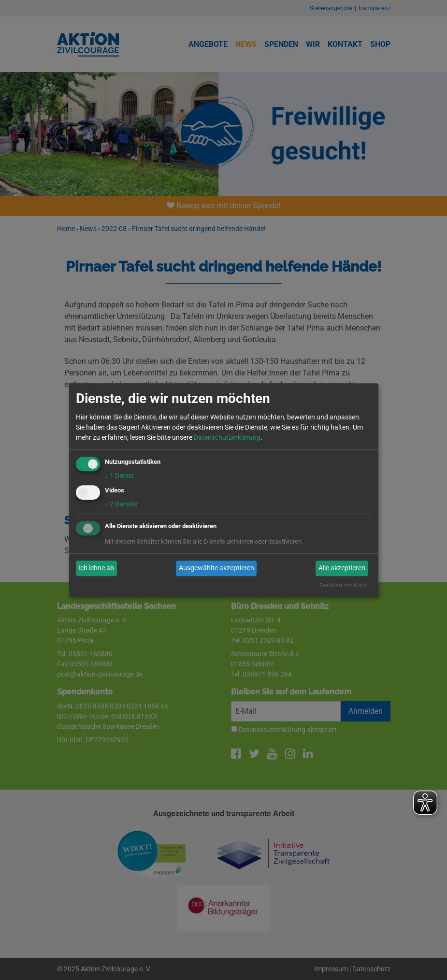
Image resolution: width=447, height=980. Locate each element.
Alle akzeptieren (342, 568)
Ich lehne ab (96, 568)
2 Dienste (121, 504)
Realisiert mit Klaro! (344, 585)
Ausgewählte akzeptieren (216, 568)
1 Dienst (119, 476)
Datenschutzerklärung (227, 437)
